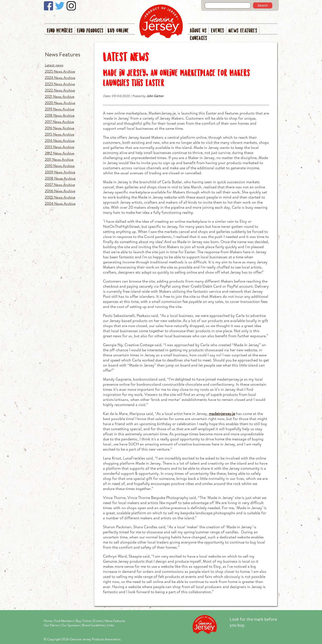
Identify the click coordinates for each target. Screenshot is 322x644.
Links (110, 625)
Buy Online (118, 31)
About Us (198, 31)
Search (262, 5)
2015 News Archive (60, 134)
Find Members (60, 31)
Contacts (198, 38)
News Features (243, 31)
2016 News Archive (60, 128)
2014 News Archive (60, 141)
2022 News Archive (60, 90)
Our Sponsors (71, 625)
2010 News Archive (60, 166)
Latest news (54, 65)
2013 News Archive (60, 147)
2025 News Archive (60, 71)
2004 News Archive (60, 203)
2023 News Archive (60, 84)
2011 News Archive (59, 159)
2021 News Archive (60, 96)
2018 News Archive (60, 115)
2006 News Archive (60, 191)
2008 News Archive (60, 178)
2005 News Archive (60, 197)
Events (217, 31)
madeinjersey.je (222, 413)
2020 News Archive (60, 103)
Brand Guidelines (93, 625)
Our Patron (51, 625)
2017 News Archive (59, 122)
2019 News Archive (60, 109)
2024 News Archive (60, 78)
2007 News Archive (60, 185)
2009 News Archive (60, 172)
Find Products (90, 31)
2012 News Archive (60, 153)
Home (48, 621)
